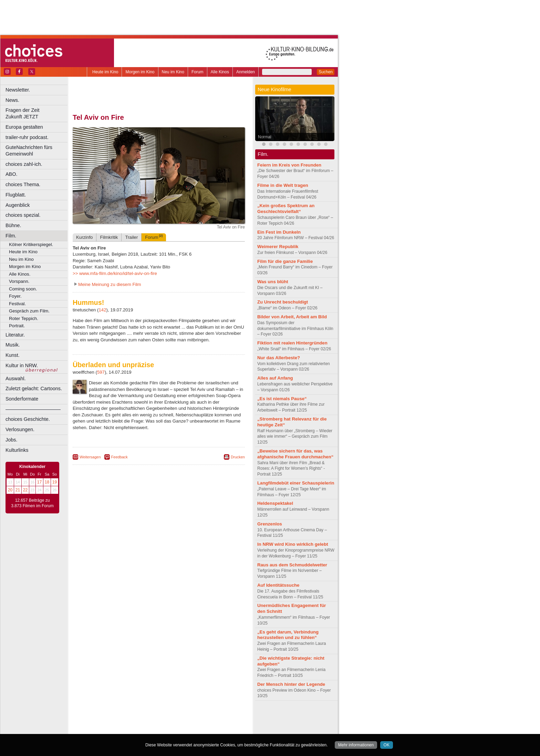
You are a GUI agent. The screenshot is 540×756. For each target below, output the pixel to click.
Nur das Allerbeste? (279, 358)
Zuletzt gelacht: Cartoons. (34, 388)
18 (47, 482)
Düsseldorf (189, 729)
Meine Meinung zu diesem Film (110, 284)
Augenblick (18, 205)
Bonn (121, 729)
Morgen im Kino (140, 72)
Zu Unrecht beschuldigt (283, 302)
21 (18, 490)
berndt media (129, 717)
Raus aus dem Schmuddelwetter (292, 565)
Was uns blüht (273, 282)
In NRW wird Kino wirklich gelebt (293, 544)
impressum (155, 717)
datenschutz (179, 717)
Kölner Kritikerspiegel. (31, 244)
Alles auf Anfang (275, 378)
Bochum (106, 729)
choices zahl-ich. (24, 164)
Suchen (326, 72)
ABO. (11, 174)
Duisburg (210, 729)
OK (387, 745)
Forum (198, 72)
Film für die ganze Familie (285, 261)
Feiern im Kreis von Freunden (289, 165)
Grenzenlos (270, 524)
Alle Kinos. (20, 274)
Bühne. (13, 225)
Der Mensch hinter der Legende (291, 684)
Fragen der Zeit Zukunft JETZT (37, 113)
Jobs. (11, 440)
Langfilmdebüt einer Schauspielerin (296, 483)
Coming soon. (23, 289)
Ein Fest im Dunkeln (279, 232)
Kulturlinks (17, 450)
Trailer (131, 237)
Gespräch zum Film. (29, 311)
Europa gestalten (24, 127)
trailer (159, 723)
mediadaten (215, 717)
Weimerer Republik (278, 247)
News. (12, 100)
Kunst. (13, 355)
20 (10, 490)
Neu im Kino (173, 72)
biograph (103, 723)
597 (101, 372)
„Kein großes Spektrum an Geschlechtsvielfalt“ (286, 209)
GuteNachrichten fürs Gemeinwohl (29, 151)
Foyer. (15, 296)
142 (103, 310)
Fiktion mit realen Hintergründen (292, 343)
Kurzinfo (84, 237)
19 (55, 482)
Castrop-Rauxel (142, 729)
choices (122, 723)
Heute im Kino (105, 72)
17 (39, 482)
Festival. (17, 304)
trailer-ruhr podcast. (27, 137)
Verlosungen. (20, 429)
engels (138, 723)
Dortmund (168, 729)
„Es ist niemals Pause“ (282, 399)
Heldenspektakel (275, 503)
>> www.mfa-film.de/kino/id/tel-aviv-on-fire (115, 273)
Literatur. (15, 335)
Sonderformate (22, 399)
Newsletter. (18, 90)
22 (25, 490)
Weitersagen (90, 457)
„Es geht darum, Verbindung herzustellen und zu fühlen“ (288, 635)
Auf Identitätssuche (278, 585)
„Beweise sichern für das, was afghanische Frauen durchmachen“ (295, 454)
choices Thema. (23, 184)
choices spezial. (23, 215)
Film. (11, 236)
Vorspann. (19, 281)
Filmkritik (109, 237)
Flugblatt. (16, 195)
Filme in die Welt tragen (283, 185)
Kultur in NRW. (22, 365)
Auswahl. (15, 379)
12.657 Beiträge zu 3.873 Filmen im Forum (32, 503)
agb (197, 717)
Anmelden (246, 72)
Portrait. (17, 326)
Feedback (120, 457)
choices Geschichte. (28, 419)
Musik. (13, 345)
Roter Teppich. (24, 318)
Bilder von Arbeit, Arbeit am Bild (292, 317)
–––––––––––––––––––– (33, 409)
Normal (265, 137)
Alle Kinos (220, 72)
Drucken (238, 457)
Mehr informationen (356, 745)
